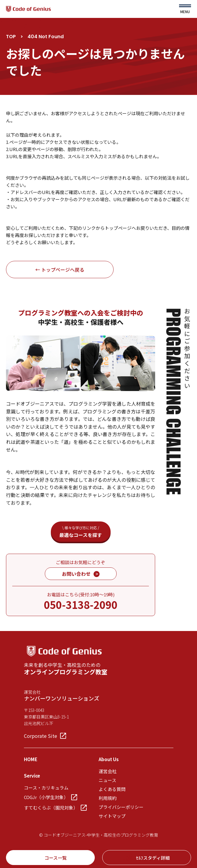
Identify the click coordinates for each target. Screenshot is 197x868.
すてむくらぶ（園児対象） (55, 808)
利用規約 (108, 798)
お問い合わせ (81, 574)
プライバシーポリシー (121, 807)
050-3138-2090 (81, 605)
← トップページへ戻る (60, 270)
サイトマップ (112, 816)
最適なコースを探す (81, 532)
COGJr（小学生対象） (51, 797)
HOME (31, 759)
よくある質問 (112, 789)
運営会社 (108, 771)
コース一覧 (50, 858)
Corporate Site (45, 736)
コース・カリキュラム (46, 788)
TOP (11, 37)
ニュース (107, 780)
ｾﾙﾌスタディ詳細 (147, 858)
